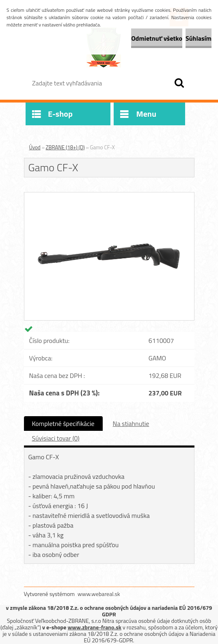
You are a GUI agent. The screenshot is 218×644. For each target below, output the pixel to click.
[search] (179, 83)
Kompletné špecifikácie (63, 424)
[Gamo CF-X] (109, 196)
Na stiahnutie (131, 424)
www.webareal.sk (99, 594)
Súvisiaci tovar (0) (56, 438)
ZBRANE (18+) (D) (65, 147)
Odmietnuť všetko (157, 38)
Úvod (35, 147)
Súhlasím (199, 38)
